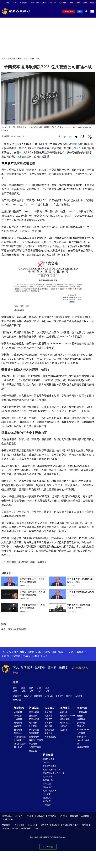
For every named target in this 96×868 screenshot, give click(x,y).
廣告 (71, 3)
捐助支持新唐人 (80, 668)
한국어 (44, 656)
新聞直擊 (18, 726)
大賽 (15, 3)
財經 (26, 58)
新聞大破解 (34, 730)
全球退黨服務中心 (71, 825)
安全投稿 (63, 816)
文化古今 (48, 733)
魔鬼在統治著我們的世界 (54, 773)
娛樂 (47, 688)
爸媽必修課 (49, 730)
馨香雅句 (48, 723)
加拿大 (23, 652)
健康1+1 (63, 712)
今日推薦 (49, 696)
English (6, 656)
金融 (32, 58)
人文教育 (50, 708)
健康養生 (65, 708)
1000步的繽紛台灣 (84, 742)
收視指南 (30, 816)
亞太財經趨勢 (20, 744)
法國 (54, 652)
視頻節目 (40, 667)
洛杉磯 (31, 652)
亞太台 (70, 652)
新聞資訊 (11, 58)
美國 (15, 691)
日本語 (36, 656)
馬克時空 (33, 744)
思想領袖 (33, 726)
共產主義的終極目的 (52, 770)
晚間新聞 (18, 723)
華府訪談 (18, 733)
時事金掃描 (34, 719)
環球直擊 (18, 716)
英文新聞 (62, 3)
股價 (47, 152)
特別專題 (48, 755)
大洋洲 (39, 652)
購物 (92, 3)
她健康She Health (68, 716)
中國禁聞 (18, 719)
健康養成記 (65, 723)
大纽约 (15, 652)
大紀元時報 (33, 825)
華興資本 (78, 144)
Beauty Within (83, 730)
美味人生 (81, 726)
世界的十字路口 (36, 740)
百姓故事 (47, 794)
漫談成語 (48, 726)
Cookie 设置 (48, 847)
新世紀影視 (26, 828)
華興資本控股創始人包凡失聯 (81, 592)
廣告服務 (74, 816)
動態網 (6, 828)
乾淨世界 (45, 825)
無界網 (15, 828)
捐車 (85, 3)
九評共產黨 (48, 777)
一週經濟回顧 (20, 737)
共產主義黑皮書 (50, 791)
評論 (23, 688)
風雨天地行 (48, 787)
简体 (37, 3)
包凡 (19, 157)
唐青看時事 (34, 737)
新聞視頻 (19, 708)
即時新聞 (38, 696)
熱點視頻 (28, 696)
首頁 (3, 58)
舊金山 (61, 652)
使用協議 (52, 816)
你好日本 (81, 716)
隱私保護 (41, 816)
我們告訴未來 (49, 759)
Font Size (82, 136)
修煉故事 (47, 801)
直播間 (63, 667)
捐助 (78, 3)
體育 (47, 691)
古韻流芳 (48, 719)
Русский (26, 656)
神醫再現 (64, 726)
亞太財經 (18, 747)
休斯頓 (47, 652)
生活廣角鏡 (82, 712)
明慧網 (85, 825)
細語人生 (33, 751)
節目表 (52, 667)
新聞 (16, 682)
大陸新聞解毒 (35, 747)
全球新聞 (18, 712)
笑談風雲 (48, 716)
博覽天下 (59, 696)
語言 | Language (49, 3)
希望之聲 (56, 825)
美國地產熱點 (50, 737)
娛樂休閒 (82, 708)
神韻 (8, 3)
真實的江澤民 (49, 780)
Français (16, 656)
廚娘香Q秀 (82, 737)
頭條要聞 (17, 696)
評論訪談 (34, 708)
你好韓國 (81, 719)
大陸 (19, 58)
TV (80, 11)
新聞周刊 (18, 730)
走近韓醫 (64, 730)
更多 (36, 828)
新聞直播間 (69, 11)
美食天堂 (81, 723)
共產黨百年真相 (50, 766)
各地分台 (23, 3)
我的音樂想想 (83, 747)
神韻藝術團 (19, 825)
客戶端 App (8, 819)
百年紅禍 (47, 784)
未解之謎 (48, 712)
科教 (39, 691)
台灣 (31, 691)
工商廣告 (47, 805)
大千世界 (81, 733)
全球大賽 (17, 700)
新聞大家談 (34, 712)
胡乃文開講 (65, 719)
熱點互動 (33, 716)
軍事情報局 (34, 733)
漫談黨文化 (48, 798)
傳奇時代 (47, 762)
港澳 (31, 688)
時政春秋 (33, 723)
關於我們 (19, 816)
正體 (32, 3)
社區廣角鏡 (19, 740)
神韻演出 (79, 696)
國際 (15, 688)
